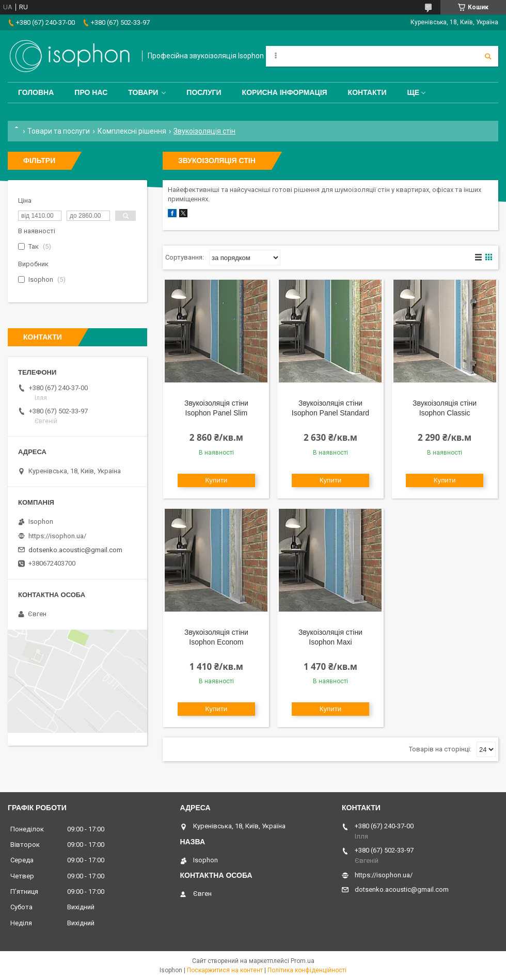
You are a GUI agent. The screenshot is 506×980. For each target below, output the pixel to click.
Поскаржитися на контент (225, 970)
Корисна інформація (285, 92)
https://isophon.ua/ (57, 536)
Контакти (367, 92)
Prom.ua (303, 961)
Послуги (204, 92)
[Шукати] (488, 56)
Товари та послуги (59, 131)
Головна (36, 92)
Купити (217, 480)
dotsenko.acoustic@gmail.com (75, 550)
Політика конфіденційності (307, 970)
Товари (143, 92)
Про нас (91, 92)
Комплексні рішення (132, 131)
